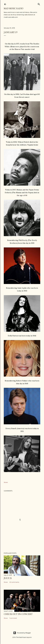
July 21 (8, 578)
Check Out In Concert (18, 614)
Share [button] (6, 482)
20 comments (14, 582)
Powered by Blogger (22, 633)
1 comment (13, 618)
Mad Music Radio (14, 8)
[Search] (39, 4)
